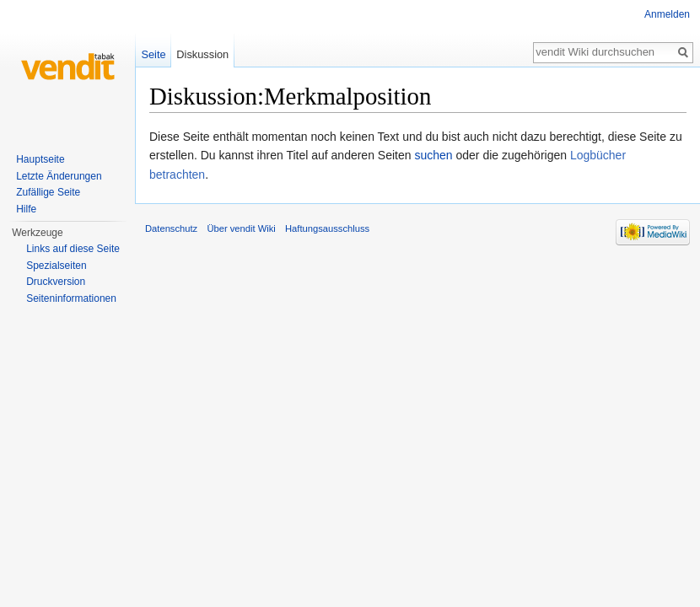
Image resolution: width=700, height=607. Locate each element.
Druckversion (56, 282)
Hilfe (26, 209)
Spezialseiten (56, 266)
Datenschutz (171, 228)
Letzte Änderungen (59, 176)
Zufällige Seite (48, 192)
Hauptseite (40, 159)
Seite (153, 54)
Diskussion (202, 54)
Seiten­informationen (71, 298)
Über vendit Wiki (241, 228)
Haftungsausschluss (327, 228)
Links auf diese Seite (73, 249)
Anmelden (667, 14)
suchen (433, 155)
